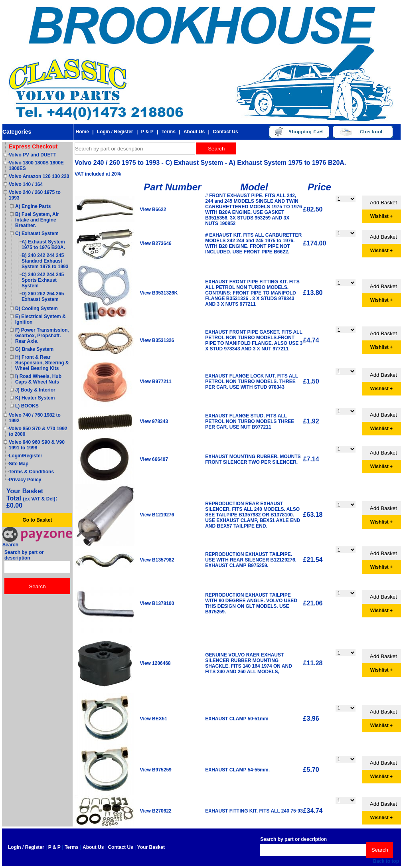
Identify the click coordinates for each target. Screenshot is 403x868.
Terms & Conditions (31, 472)
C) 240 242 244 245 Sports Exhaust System (43, 280)
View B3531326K (159, 293)
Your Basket (151, 847)
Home (82, 132)
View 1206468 (155, 663)
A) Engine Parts (33, 206)
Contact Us (225, 132)
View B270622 (156, 811)
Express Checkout (33, 146)
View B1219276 (157, 515)
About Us (194, 132)
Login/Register (26, 456)
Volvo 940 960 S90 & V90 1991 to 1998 (37, 445)
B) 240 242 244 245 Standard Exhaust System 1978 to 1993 (45, 261)
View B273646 (156, 243)
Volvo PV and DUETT (33, 155)
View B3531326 (157, 340)
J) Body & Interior (35, 390)
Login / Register (115, 132)
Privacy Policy (25, 480)
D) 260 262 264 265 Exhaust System (43, 297)
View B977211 (156, 382)
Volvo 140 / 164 (26, 184)
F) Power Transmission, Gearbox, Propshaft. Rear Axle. (42, 336)
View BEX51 (154, 719)
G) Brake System (34, 349)
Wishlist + (381, 216)
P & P (147, 132)
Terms (169, 132)
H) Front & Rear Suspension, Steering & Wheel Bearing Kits (42, 363)
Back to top (386, 861)
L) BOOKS (27, 406)
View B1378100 (157, 603)
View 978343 (154, 421)
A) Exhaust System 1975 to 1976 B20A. (43, 245)
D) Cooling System (37, 308)
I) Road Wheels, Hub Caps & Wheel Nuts (38, 379)
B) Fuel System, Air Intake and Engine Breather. (37, 220)
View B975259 (156, 770)
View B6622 (153, 210)
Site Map (19, 464)
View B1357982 (157, 560)
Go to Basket (37, 520)
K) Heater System (35, 398)
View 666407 (154, 459)
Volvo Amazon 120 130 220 (39, 176)
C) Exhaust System (37, 233)
